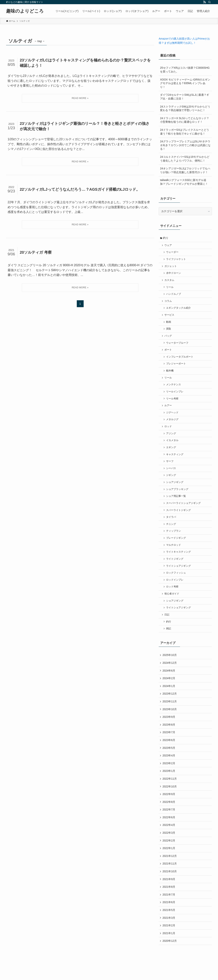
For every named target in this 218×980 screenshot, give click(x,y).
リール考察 (173, 402)
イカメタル (173, 445)
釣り (166, 238)
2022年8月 (169, 815)
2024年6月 (169, 680)
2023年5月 (169, 760)
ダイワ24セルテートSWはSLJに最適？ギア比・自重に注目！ (185, 97)
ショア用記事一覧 (176, 502)
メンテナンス (174, 388)
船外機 (170, 374)
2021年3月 (169, 934)
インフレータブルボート (180, 360)
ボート (168, 353)
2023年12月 (170, 704)
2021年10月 (170, 886)
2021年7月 (169, 910)
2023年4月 (169, 768)
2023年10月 (170, 720)
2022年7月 (169, 823)
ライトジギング (175, 567)
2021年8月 (169, 902)
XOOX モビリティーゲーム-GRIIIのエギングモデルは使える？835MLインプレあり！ (185, 83)
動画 (169, 324)
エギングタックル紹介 (179, 310)
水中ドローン (174, 274)
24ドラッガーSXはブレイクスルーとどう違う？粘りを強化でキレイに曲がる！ (185, 132)
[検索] (209, 2)
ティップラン (174, 538)
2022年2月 (169, 855)
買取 (169, 331)
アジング (171, 438)
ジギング (171, 481)
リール (170, 288)
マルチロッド (174, 552)
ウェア (168, 245)
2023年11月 (170, 712)
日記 (167, 624)
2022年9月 (169, 807)
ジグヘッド (173, 417)
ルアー (168, 410)
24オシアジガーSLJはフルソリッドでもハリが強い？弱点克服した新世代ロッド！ (185, 170)
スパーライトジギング (179, 517)
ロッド (168, 431)
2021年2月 (169, 942)
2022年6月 (169, 831)
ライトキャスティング (179, 559)
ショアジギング (175, 488)
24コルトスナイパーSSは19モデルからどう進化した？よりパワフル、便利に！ (185, 159)
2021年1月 (169, 950)
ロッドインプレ (175, 588)
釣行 (169, 631)
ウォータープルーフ (178, 345)
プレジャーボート (176, 367)
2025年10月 (170, 665)
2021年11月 (170, 878)
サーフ (170, 467)
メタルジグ (173, 424)
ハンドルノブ (174, 296)
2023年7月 (169, 744)
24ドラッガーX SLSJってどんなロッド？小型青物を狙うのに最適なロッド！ (185, 120)
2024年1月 (169, 696)
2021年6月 (169, 918)
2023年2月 (169, 775)
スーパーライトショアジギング (184, 510)
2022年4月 (169, 839)
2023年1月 (169, 783)
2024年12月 (170, 673)
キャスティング (175, 460)
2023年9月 (169, 728)
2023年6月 (169, 752)
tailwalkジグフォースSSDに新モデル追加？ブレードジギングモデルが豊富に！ (184, 182)
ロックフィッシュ (176, 581)
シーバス (171, 474)
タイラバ (171, 524)
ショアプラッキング (178, 495)
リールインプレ (175, 395)
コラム (168, 303)
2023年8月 (169, 736)
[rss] (205, 2)
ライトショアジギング (179, 574)
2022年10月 (170, 799)
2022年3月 (169, 847)
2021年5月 (169, 926)
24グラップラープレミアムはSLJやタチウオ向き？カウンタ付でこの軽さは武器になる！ (185, 145)
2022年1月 (169, 863)
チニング (171, 531)
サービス (170, 317)
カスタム (170, 281)
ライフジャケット (176, 260)
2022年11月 (170, 791)
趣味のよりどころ (25, 11)
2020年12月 (170, 958)
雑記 (169, 638)
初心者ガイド (172, 602)
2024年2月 (169, 688)
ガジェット (171, 267)
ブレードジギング (176, 545)
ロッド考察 (173, 595)
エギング (171, 453)
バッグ (168, 338)
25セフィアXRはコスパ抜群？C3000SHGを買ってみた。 (185, 70)
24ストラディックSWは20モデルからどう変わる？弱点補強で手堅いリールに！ (185, 108)
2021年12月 (170, 870)
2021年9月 (169, 894)
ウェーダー (173, 253)
